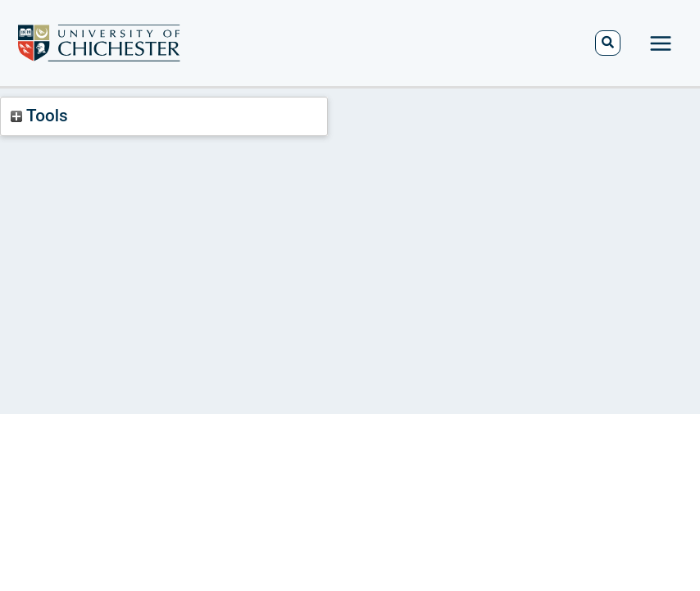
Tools (39, 116)
